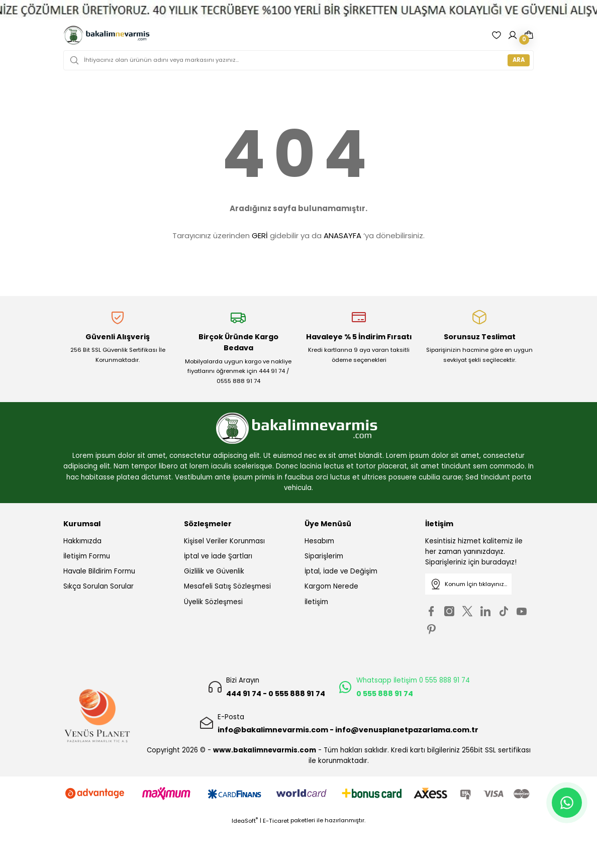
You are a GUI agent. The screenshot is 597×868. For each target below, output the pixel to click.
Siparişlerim (324, 556)
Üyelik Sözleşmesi (213, 602)
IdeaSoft (245, 821)
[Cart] (529, 35)
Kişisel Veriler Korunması (224, 541)
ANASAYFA (342, 235)
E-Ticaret (276, 821)
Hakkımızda (82, 541)
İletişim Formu (87, 556)
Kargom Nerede (331, 586)
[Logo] (107, 35)
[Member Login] (513, 35)
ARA (519, 60)
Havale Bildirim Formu (99, 571)
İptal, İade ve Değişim (341, 571)
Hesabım (319, 541)
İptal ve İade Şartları (218, 556)
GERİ (260, 235)
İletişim (316, 602)
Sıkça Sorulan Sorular (98, 586)
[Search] (298, 60)
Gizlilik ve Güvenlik (214, 571)
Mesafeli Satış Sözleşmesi (227, 586)
